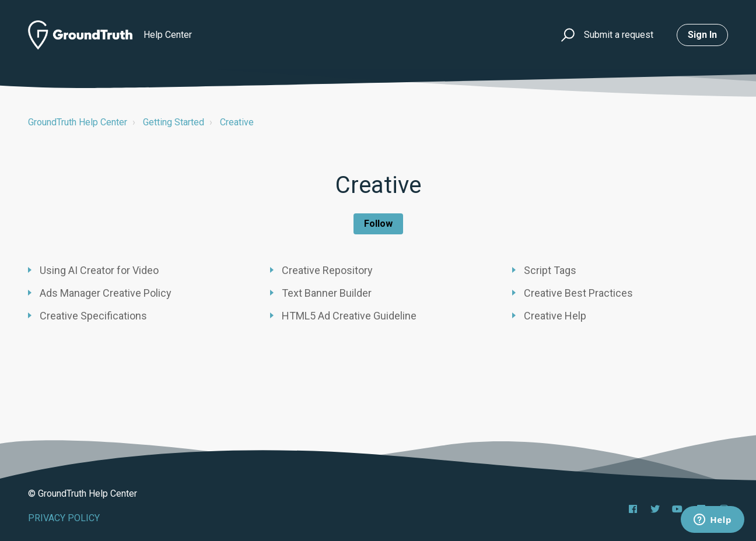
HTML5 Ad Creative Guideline (349, 316)
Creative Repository (327, 270)
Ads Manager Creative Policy (106, 293)
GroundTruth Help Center (78, 122)
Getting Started (174, 122)
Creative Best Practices (578, 293)
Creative (237, 122)
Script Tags (550, 270)
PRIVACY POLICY (64, 518)
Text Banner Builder (327, 293)
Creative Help (555, 316)
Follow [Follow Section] (378, 224)
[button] (566, 35)
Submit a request (619, 35)
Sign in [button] (702, 35)
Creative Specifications (93, 316)
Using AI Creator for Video (99, 270)
